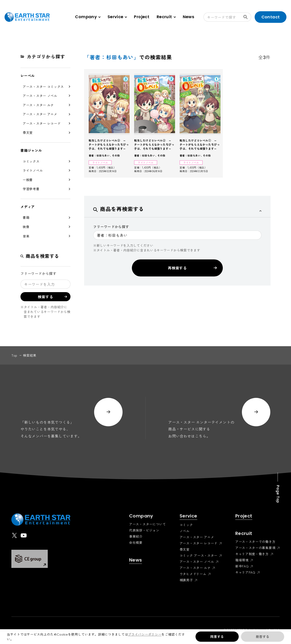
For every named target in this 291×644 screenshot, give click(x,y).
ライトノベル (33, 170)
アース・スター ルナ (38, 105)
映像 (26, 227)
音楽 (26, 236)
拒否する (262, 637)
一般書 (28, 180)
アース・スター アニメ (40, 114)
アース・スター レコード (42, 123)
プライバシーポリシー (145, 634)
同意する (217, 637)
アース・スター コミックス (43, 87)
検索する (247, 17)
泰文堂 (28, 132)
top (14, 355)
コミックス (31, 161)
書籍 (26, 217)
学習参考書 (31, 189)
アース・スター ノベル (40, 96)
